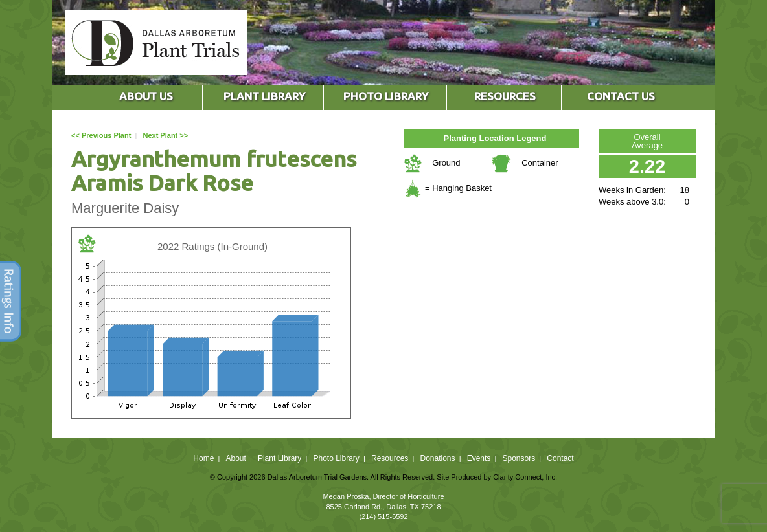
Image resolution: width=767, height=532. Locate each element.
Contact (560, 458)
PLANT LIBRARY (264, 96)
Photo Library (336, 458)
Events (479, 458)
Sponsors (519, 458)
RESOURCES (505, 96)
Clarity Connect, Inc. (525, 477)
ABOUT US (146, 96)
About (235, 458)
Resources (390, 458)
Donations (437, 458)
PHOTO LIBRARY (386, 96)
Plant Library (280, 458)
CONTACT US (621, 96)
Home (203, 458)
